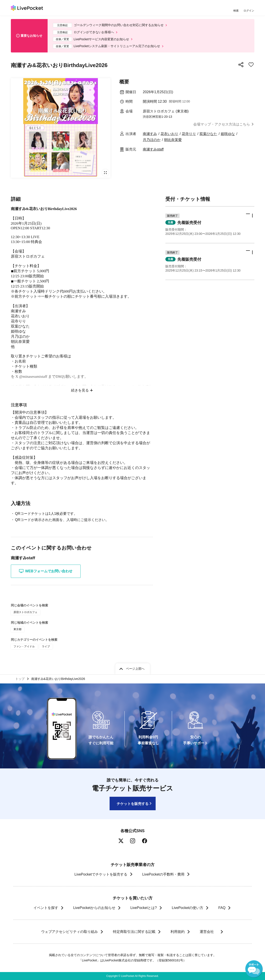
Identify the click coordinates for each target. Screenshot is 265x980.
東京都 (17, 629)
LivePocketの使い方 (188, 908)
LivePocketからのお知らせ (94, 908)
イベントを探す (46, 908)
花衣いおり (169, 134)
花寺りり (189, 134)
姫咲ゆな (228, 134)
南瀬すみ (150, 134)
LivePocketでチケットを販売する (101, 874)
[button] (210, 225)
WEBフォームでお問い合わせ (46, 571)
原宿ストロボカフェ (25, 612)
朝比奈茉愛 (173, 140)
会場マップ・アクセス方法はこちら (222, 124)
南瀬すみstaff (153, 149)
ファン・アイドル (24, 646)
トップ (20, 679)
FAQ (222, 908)
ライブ (46, 646)
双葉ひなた (208, 134)
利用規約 (177, 932)
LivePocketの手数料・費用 (163, 874)
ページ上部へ (135, 669)
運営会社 (209, 932)
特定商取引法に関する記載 (134, 932)
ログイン (249, 11)
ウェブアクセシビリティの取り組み (69, 932)
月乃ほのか (152, 140)
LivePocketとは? (144, 908)
